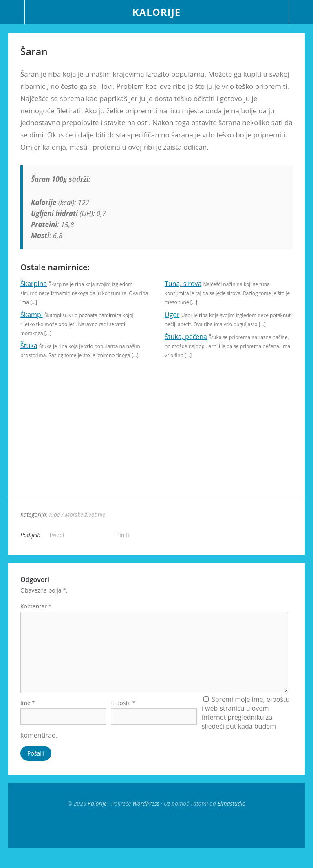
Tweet (57, 535)
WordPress (146, 816)
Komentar (36, 606)
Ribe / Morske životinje (77, 514)
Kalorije (156, 12)
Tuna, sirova (183, 284)
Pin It (123, 535)
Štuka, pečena (186, 337)
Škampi (32, 315)
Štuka (29, 346)
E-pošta (123, 715)
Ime (28, 715)
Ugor (172, 315)
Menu (12, 12)
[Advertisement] (156, 440)
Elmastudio (231, 816)
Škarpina (34, 284)
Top (156, 839)
